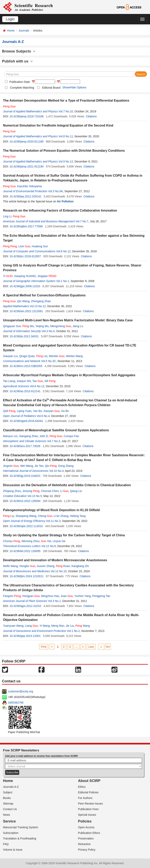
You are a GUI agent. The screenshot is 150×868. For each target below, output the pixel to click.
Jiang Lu (78, 326)
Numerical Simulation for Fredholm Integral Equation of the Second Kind (58, 125)
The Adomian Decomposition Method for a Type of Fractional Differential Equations (66, 100)
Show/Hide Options (74, 87)
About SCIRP (89, 781)
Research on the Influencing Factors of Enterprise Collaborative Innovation (60, 210)
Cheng (45, 516)
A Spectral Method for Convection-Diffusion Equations (44, 295)
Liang (31, 626)
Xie (46, 541)
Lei (42, 356)
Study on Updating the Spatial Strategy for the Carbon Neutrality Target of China (64, 535)
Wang (83, 626)
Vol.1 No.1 (63, 281)
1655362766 (16, 703)
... (76, 647)
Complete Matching (22, 88)
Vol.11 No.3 (53, 521)
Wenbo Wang (74, 356)
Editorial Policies (88, 792)
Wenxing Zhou (31, 541)
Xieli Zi (44, 436)
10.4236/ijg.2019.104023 (25, 476)
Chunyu (11, 541)
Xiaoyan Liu (10, 356)
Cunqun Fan (71, 436)
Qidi (9, 411)
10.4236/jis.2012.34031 (24, 336)
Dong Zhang (66, 466)
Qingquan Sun (12, 326)
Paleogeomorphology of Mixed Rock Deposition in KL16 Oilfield (51, 510)
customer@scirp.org (20, 691)
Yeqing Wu (42, 326)
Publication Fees (88, 809)
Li (64, 491)
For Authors (85, 798)
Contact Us (10, 809)
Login (10, 19)
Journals (24, 31)
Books (7, 798)
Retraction (84, 844)
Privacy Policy (87, 850)
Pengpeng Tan (101, 596)
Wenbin (57, 356)
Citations (91, 116)
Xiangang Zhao (28, 436)
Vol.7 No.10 (66, 111)
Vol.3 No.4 (48, 331)
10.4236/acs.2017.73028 (25, 446)
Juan (67, 596)
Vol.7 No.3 (54, 441)
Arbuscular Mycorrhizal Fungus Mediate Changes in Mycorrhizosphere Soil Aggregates (69, 375)
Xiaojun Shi (24, 381)
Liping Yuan (24, 411)
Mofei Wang (10, 566)
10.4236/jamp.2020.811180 (27, 142)
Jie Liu (70, 626)
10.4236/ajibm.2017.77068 (26, 226)
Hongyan (31, 596)
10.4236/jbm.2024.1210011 (27, 576)
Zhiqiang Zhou (12, 491)
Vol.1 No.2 (73, 631)
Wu (28, 326)
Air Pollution (65, 201)
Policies (85, 821)
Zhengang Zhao (41, 301)
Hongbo (27, 566)
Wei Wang (27, 466)
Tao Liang (9, 381)
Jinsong (31, 491)
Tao (38, 381)
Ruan (63, 566)
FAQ (6, 844)
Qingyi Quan (27, 356)
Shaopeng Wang (26, 516)
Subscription (11, 833)
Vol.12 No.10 (59, 571)
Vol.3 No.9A (56, 191)
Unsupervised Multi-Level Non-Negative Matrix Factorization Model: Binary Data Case (68, 320)
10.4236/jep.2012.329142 (25, 196)
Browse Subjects (19, 51)
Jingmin (11, 466)
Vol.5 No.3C (49, 361)
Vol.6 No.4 (43, 416)
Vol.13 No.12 (38, 306)
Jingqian (47, 276)
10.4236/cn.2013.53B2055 (26, 366)
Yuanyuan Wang (13, 626)
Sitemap (8, 804)
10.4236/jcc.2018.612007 (25, 256)
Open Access (86, 827)
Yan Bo (37, 411)
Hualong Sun (40, 246)
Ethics (82, 787)
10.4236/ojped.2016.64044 (26, 421)
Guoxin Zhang (46, 566)
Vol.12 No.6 (49, 546)
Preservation (86, 838)
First (44, 647)
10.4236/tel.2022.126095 (25, 551)
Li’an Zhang (61, 516)
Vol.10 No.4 (56, 471)
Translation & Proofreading (20, 838)
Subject (8, 792)
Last (91, 647)
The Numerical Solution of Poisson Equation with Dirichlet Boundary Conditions (64, 151)
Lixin (24, 246)
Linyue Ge (59, 541)
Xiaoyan (51, 411)
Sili (50, 381)
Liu (8, 516)
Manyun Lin (10, 436)
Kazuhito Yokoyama (29, 186)
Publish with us (17, 61)
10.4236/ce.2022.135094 (25, 501)
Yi (8, 276)
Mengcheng (61, 326)
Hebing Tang (78, 516)
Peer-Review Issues (91, 804)
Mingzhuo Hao (50, 596)
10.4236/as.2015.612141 (25, 391)
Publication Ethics (89, 833)
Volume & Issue (13, 850)
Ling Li (7, 216)
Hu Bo (65, 411)
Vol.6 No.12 (63, 251)
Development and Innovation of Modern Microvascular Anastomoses (55, 560)
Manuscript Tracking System (21, 827)
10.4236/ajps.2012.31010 (25, 606)
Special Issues (87, 815)
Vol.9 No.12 (66, 161)
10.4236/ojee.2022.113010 (26, 526)
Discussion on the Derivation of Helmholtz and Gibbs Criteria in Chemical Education (67, 485)
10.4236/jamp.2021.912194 (27, 166)
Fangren (12, 596)
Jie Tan (39, 466)
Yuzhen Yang (82, 596)
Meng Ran (58, 626)
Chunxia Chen (50, 491)
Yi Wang (45, 626)
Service (9, 821)
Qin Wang (23, 301)
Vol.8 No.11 (66, 136)
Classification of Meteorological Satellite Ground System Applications (56, 430)
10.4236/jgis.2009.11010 (25, 286)
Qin (51, 466)
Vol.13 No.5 (35, 496)
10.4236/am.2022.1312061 (26, 311)
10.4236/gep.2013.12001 (25, 636)
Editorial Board (51, 88)
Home (11, 31)
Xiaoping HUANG (25, 276)
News (6, 815)
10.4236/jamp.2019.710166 (27, 116)
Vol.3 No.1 (54, 601)
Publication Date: (20, 82)
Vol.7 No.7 (82, 221)
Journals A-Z (11, 787)
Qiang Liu (76, 491)
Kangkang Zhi (80, 566)
